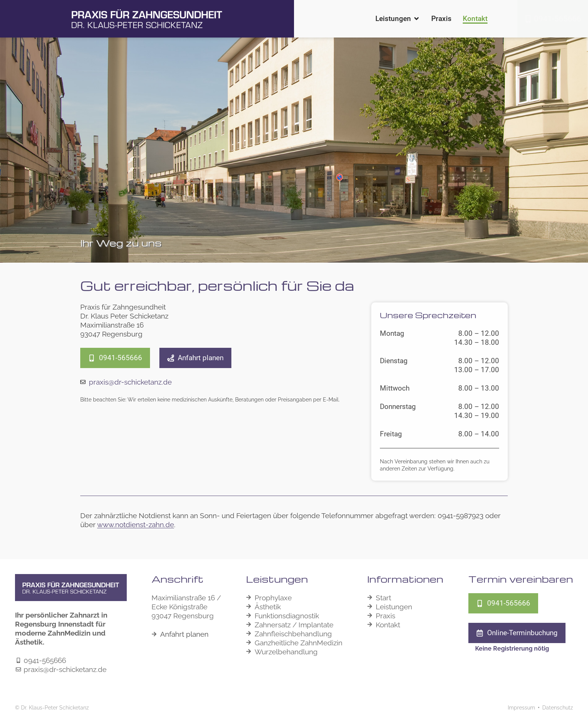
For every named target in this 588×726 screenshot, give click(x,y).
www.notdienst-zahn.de (136, 525)
